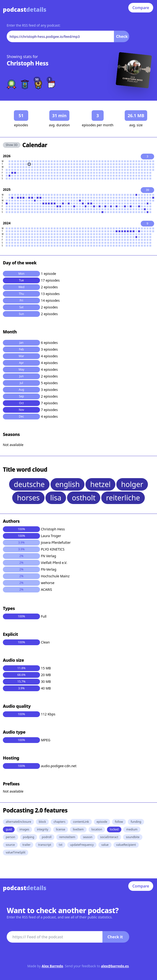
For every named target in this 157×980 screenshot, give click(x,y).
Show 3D (12, 145)
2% (21, 556)
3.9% (21, 542)
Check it (115, 937)
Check (122, 36)
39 (147, 190)
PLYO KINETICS (53, 549)
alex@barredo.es (115, 966)
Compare (141, 8)
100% (21, 529)
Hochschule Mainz (55, 576)
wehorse (48, 583)
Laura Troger (51, 536)
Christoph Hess (28, 63)
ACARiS (46, 589)
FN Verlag (48, 556)
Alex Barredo (52, 966)
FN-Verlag (49, 569)
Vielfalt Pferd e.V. (54, 563)
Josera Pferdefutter (56, 542)
